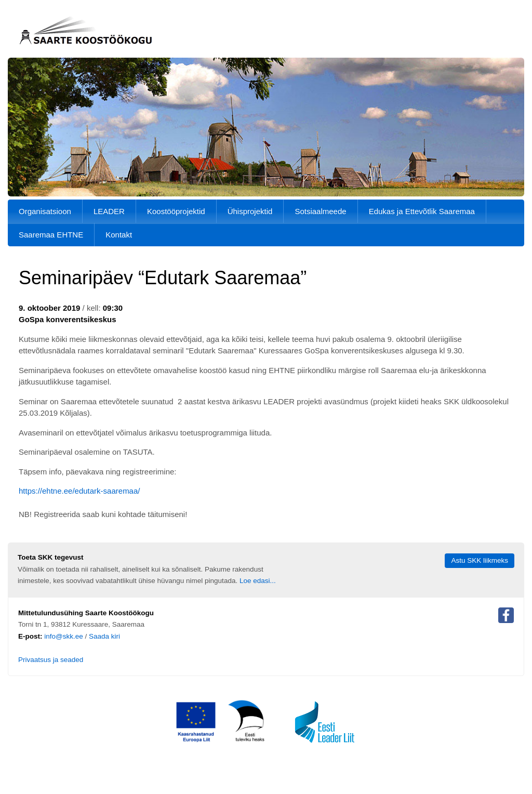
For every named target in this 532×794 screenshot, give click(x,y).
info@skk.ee (64, 636)
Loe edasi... (258, 581)
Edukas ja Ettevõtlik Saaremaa (422, 211)
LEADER (109, 211)
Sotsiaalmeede (320, 211)
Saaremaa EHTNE (51, 235)
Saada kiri (104, 636)
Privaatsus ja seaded (51, 660)
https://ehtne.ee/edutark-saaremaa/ (79, 491)
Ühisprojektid (250, 211)
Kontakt (119, 235)
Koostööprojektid (176, 211)
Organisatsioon (45, 211)
